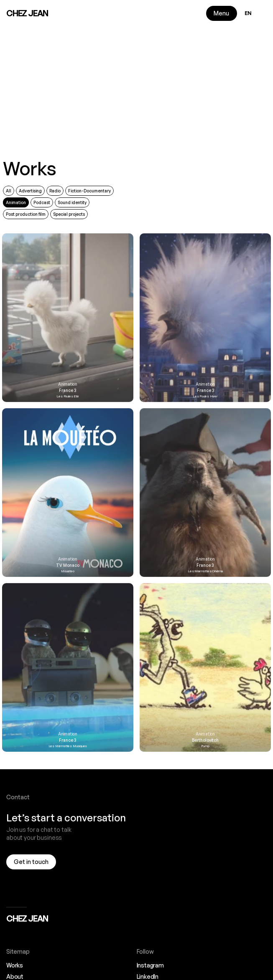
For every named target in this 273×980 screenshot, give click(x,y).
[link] (68, 333)
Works (30, 168)
